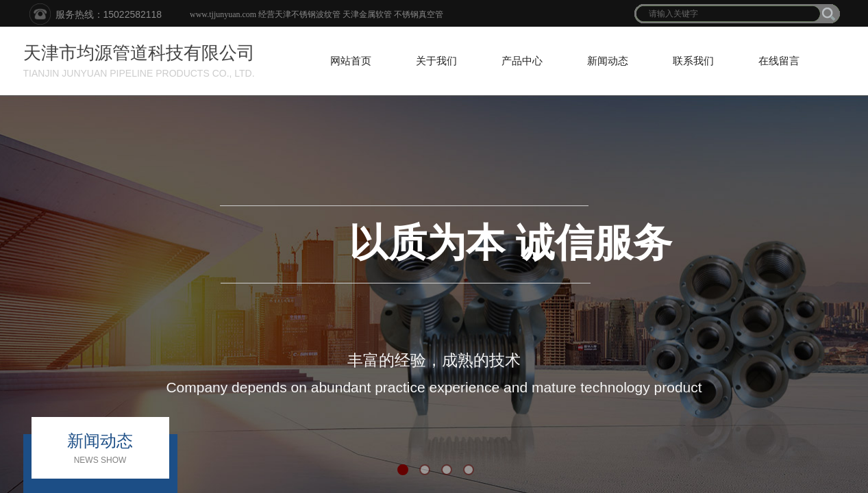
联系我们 (693, 61)
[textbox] (728, 14)
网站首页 (351, 61)
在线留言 (779, 61)
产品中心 (522, 61)
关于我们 (436, 61)
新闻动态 (608, 61)
